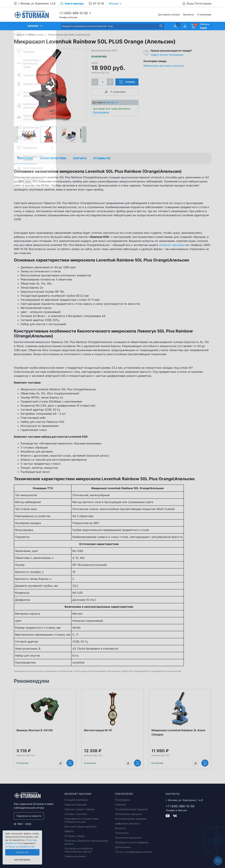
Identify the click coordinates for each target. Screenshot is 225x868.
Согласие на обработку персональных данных (79, 850)
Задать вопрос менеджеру (167, 55)
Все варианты (101, 112)
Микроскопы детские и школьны (164, 66)
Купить (127, 82)
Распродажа (123, 800)
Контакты (189, 14)
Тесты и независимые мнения (133, 852)
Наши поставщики (76, 805)
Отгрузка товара (75, 836)
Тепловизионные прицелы (131, 809)
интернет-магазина (172, 245)
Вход (190, 3)
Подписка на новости (29, 816)
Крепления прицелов (128, 838)
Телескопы (122, 833)
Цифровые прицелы (127, 823)
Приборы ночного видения (132, 842)
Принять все (22, 852)
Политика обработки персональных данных (86, 842)
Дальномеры (123, 847)
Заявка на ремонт (75, 856)
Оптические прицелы (128, 814)
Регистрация (203, 3)
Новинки (120, 805)
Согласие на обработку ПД (20, 847)
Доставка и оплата (169, 14)
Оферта (69, 831)
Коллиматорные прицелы (131, 819)
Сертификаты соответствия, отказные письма (82, 820)
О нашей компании (76, 800)
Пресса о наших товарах (79, 809)
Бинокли (120, 828)
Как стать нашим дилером (81, 827)
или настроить (22, 860)
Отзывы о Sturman (76, 814)
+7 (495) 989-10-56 (73, 13)
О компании (204, 14)
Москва (112, 102)
